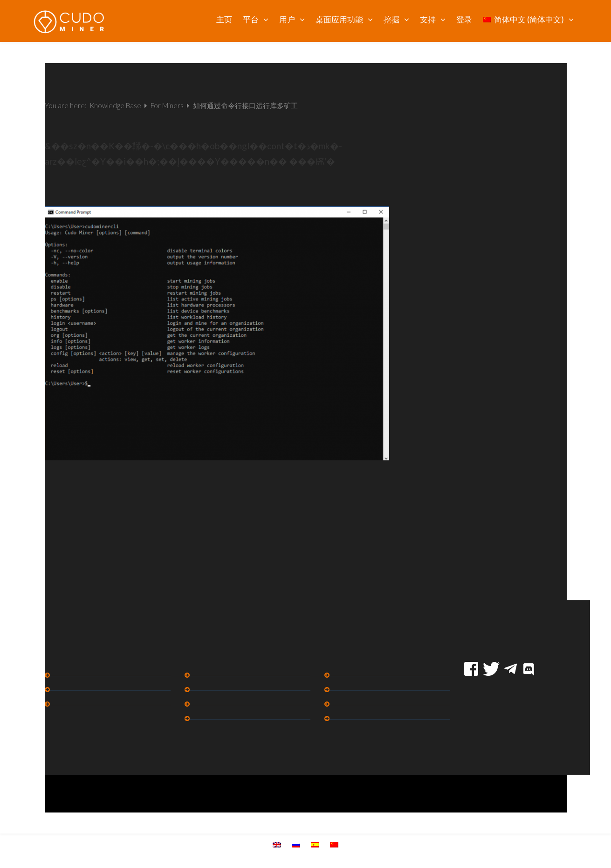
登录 (464, 19)
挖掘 (391, 19)
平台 (251, 19)
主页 (224, 19)
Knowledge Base (116, 105)
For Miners (168, 105)
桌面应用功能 (339, 19)
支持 (428, 19)
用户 (287, 19)
